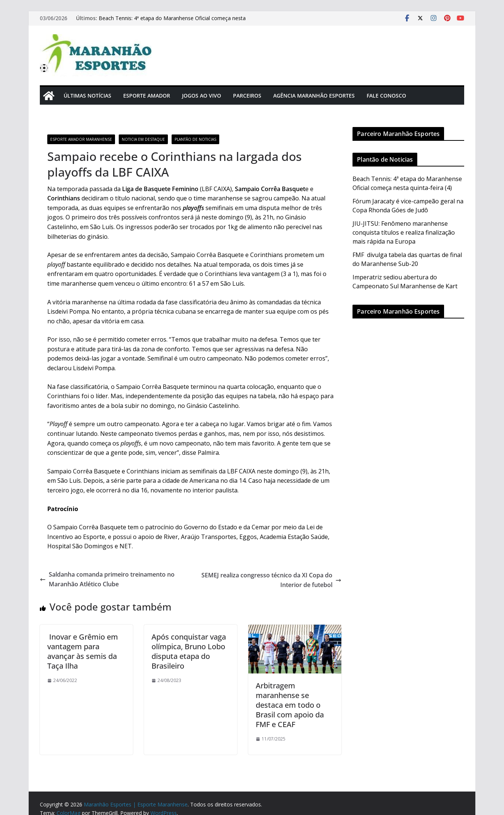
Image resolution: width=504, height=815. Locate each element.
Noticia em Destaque (143, 139)
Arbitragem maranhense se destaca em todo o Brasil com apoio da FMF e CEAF (290, 705)
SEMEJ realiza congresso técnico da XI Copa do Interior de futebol (271, 580)
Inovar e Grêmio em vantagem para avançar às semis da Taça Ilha (83, 651)
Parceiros (247, 96)
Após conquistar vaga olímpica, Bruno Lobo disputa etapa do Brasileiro (189, 651)
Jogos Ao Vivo (202, 96)
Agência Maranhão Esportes (314, 96)
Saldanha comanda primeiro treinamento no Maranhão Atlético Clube (107, 579)
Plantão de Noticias (195, 139)
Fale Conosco (386, 96)
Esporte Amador (147, 96)
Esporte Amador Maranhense (81, 139)
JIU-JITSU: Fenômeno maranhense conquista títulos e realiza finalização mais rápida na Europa (404, 232)
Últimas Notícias (87, 96)
